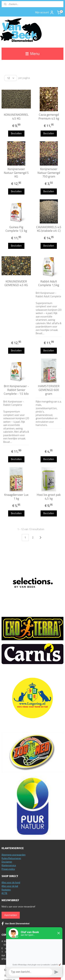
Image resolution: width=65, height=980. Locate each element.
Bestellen (16, 133)
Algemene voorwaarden (14, 855)
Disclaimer (7, 862)
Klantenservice (9, 865)
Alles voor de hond (11, 882)
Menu (32, 54)
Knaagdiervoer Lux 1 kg (16, 497)
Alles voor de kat (10, 886)
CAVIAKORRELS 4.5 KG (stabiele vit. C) (49, 229)
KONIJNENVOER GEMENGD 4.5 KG (16, 283)
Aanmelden (11, 915)
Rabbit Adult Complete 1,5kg (49, 283)
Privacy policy (8, 869)
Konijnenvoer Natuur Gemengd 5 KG (16, 173)
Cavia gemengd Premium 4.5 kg (49, 116)
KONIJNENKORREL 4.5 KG (16, 116)
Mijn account (45, 12)
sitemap (47, 974)
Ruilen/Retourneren (11, 858)
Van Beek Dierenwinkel (16, 924)
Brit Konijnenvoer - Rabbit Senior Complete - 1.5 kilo (16, 390)
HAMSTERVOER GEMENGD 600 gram (49, 390)
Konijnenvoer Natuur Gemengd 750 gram (49, 173)
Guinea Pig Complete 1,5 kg (16, 229)
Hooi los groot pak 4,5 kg (49, 497)
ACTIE (4, 893)
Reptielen (6, 890)
